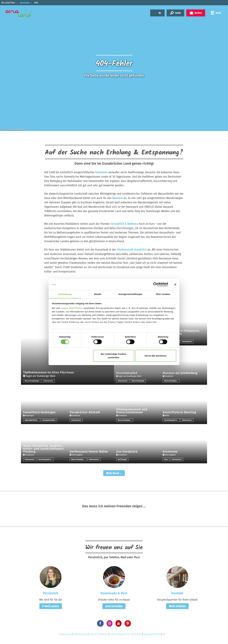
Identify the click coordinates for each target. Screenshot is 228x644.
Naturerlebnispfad (138, 381)
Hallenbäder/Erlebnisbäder (32, 420)
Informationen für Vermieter (126, 634)
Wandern (117, 198)
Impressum (65, 634)
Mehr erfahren (177, 606)
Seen (166, 459)
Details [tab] (98, 294)
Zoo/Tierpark (123, 459)
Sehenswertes (49, 381)
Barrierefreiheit (152, 634)
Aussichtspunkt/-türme (172, 420)
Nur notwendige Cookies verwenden (114, 356)
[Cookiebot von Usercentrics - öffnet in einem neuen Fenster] (155, 284)
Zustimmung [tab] (65, 294)
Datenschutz (80, 634)
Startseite (26, 3)
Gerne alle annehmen (156, 356)
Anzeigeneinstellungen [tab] (130, 294)
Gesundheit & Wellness (124, 224)
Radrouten (101, 172)
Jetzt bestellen (114, 606)
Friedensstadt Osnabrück (132, 250)
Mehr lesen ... (114, 473)
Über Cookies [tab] (163, 294)
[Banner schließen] (175, 284)
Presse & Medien (99, 634)
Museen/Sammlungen (32, 381)
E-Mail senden (51, 606)
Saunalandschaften (49, 420)
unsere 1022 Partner (72, 308)
